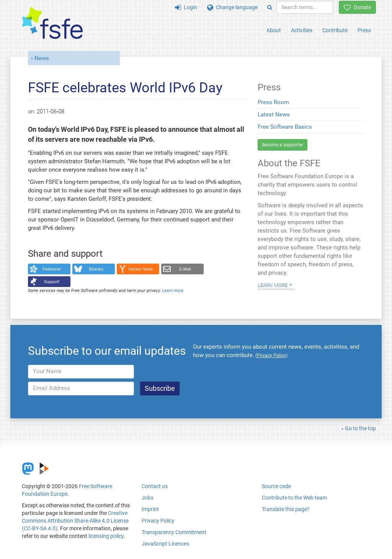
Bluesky (96, 269)
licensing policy (106, 536)
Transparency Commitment (174, 532)
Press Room (273, 102)
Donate (357, 7)
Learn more (173, 291)
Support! (52, 282)
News (42, 58)
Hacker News (140, 269)
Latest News (274, 115)
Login (186, 7)
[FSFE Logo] (52, 24)
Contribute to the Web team (294, 498)
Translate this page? (286, 509)
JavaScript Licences (165, 544)
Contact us (155, 486)
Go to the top (360, 428)
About (274, 30)
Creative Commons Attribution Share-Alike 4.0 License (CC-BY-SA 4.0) (75, 521)
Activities (302, 30)
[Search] (270, 7)
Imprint (150, 509)
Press (364, 30)
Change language (232, 7)
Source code (276, 486)
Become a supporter (283, 145)
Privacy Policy (158, 521)
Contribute (335, 30)
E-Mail (185, 269)
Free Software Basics (285, 127)
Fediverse (52, 269)
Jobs (148, 498)
